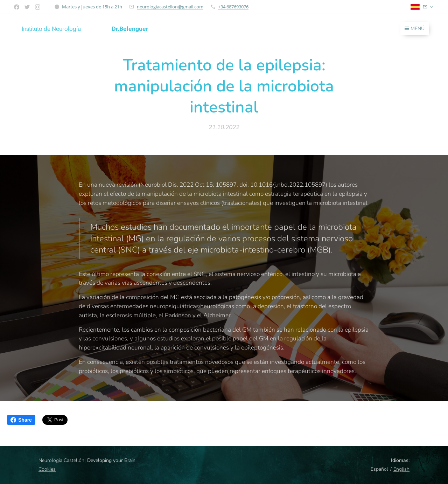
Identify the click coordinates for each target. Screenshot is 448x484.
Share (21, 420)
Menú (415, 29)
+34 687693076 (233, 7)
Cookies (47, 469)
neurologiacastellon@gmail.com (170, 7)
